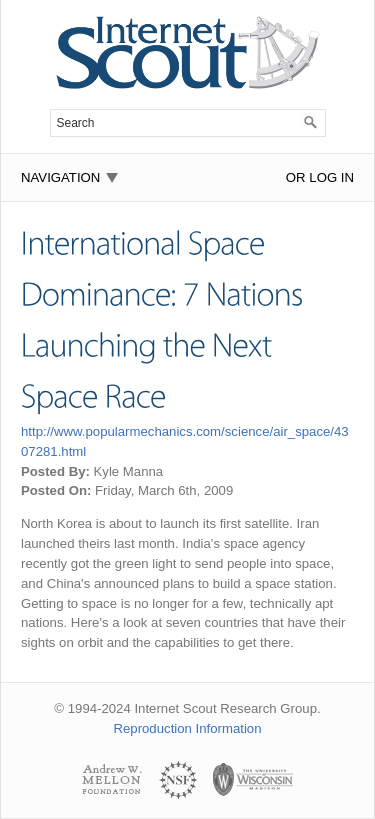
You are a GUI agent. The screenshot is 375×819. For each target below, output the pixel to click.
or (296, 177)
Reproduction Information (187, 728)
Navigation (60, 177)
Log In (331, 177)
